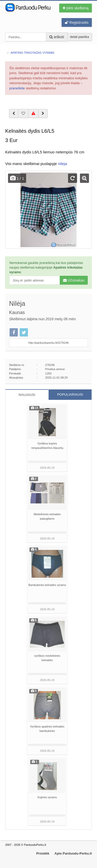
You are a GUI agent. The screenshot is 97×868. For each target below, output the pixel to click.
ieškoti (57, 37)
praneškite (17, 88)
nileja (62, 164)
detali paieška (80, 37)
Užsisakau (74, 280)
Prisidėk (43, 853)
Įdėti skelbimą (76, 8)
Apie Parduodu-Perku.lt (73, 853)
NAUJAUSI (27, 395)
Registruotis (77, 22)
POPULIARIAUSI (70, 394)
